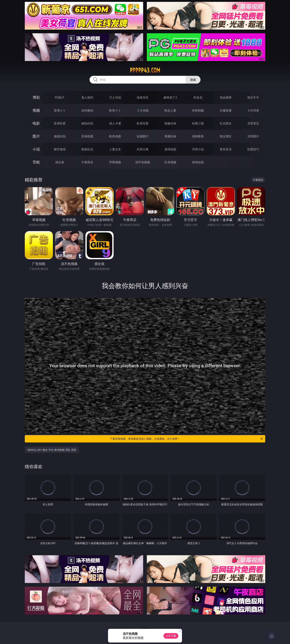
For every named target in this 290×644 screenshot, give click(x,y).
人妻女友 (115, 149)
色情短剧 (198, 162)
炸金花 (198, 97)
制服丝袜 (170, 123)
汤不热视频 (143, 162)
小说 (36, 149)
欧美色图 (115, 136)
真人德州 (87, 97)
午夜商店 (87, 162)
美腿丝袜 (170, 136)
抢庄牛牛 (253, 97)
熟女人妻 (170, 110)
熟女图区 (226, 136)
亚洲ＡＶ (60, 110)
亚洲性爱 (60, 123)
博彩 (36, 97)
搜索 (193, 80)
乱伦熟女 (226, 123)
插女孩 (60, 162)
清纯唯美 (198, 136)
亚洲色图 (87, 136)
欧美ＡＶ (115, 110)
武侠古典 (143, 149)
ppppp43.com (145, 70)
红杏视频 (170, 162)
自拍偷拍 (87, 110)
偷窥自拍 (60, 136)
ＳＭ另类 (253, 110)
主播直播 (226, 110)
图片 (36, 136)
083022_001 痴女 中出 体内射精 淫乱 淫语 (52, 450)
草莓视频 (115, 162)
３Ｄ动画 (143, 110)
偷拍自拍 (87, 123)
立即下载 (171, 636)
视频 (36, 110)
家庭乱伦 (87, 149)
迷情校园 (170, 149)
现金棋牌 (226, 97)
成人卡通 (115, 123)
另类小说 (198, 149)
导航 (36, 162)
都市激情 (60, 149)
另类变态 (253, 123)
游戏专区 (143, 97)
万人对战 (115, 97)
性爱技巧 (253, 149)
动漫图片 (143, 136)
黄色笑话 (226, 149)
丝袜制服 (198, 110)
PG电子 (60, 97)
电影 (36, 123)
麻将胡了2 (170, 97)
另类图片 (253, 136)
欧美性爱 (143, 123)
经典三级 (198, 123)
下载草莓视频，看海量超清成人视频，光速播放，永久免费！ (187, 439)
